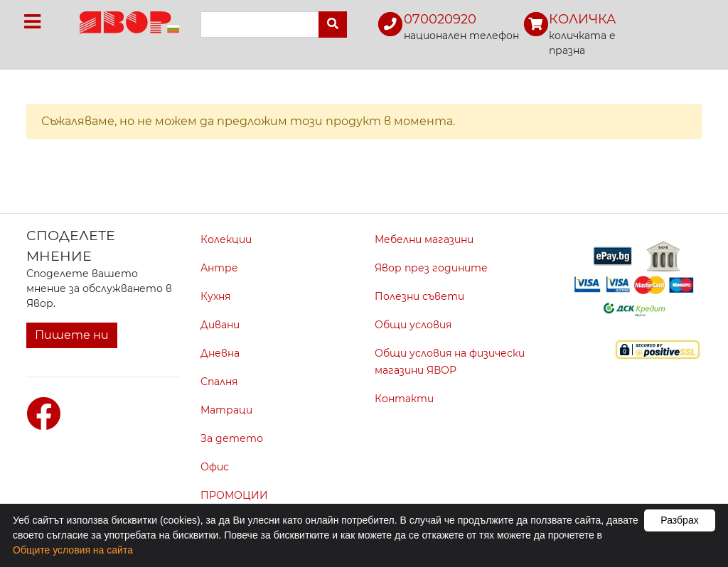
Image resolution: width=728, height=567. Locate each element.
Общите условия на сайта (73, 550)
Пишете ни (72, 335)
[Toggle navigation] (32, 22)
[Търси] (333, 25)
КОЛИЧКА (582, 19)
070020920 (440, 19)
